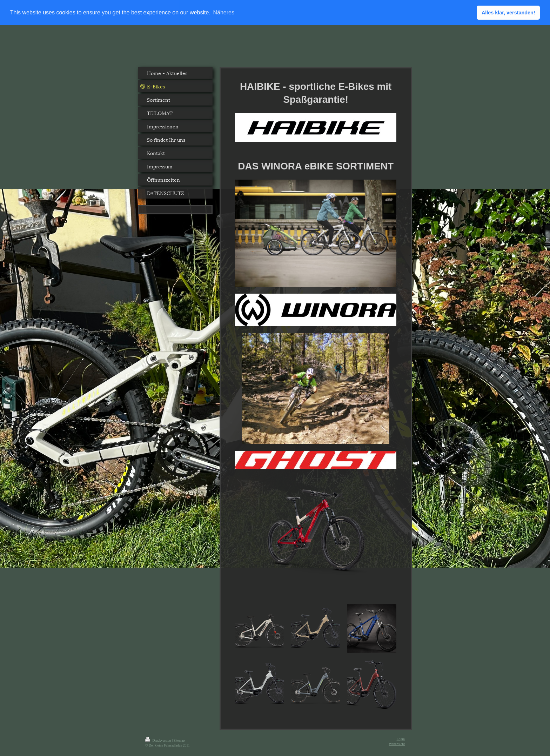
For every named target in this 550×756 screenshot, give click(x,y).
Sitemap (179, 740)
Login (401, 739)
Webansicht (397, 744)
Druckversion (159, 740)
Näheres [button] (223, 12)
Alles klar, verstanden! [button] (508, 13)
